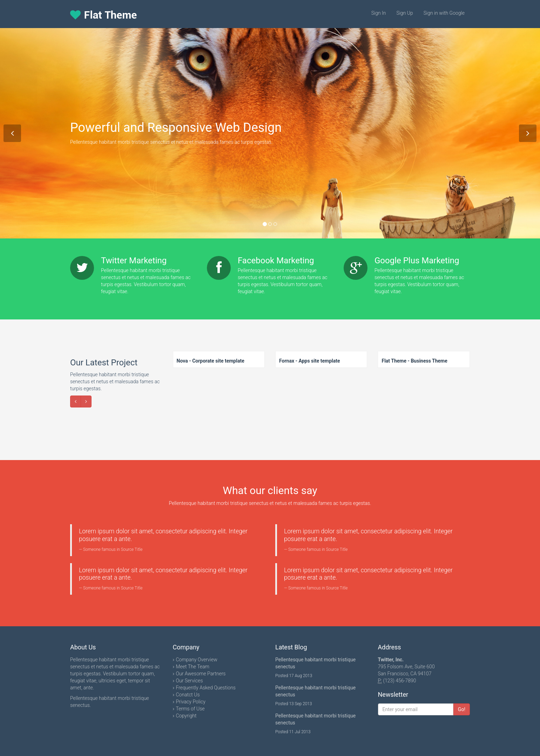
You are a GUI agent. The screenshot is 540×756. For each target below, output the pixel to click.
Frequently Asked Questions (206, 688)
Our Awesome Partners (201, 674)
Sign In (379, 13)
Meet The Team (193, 667)
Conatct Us (188, 695)
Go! (462, 709)
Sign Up (404, 13)
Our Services (190, 681)
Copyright (186, 716)
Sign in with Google (444, 13)
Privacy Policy (191, 702)
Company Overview (197, 660)
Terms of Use (190, 709)
